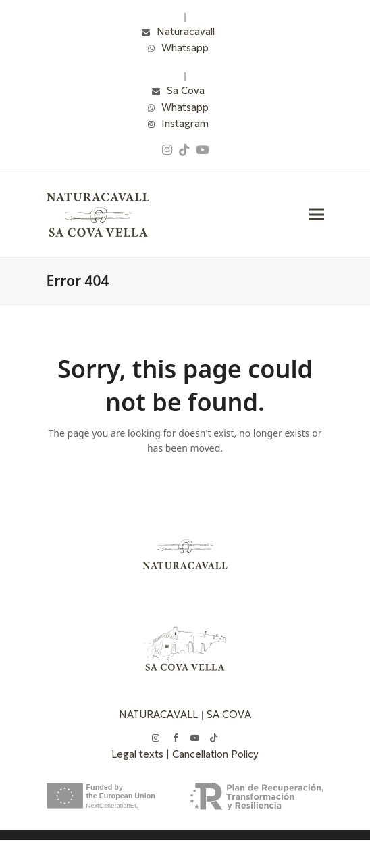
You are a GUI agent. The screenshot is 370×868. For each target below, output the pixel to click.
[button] (317, 215)
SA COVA (229, 714)
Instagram (185, 123)
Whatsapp (185, 48)
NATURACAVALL (158, 714)
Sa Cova (186, 90)
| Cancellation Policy (212, 754)
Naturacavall (186, 31)
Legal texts (139, 754)
